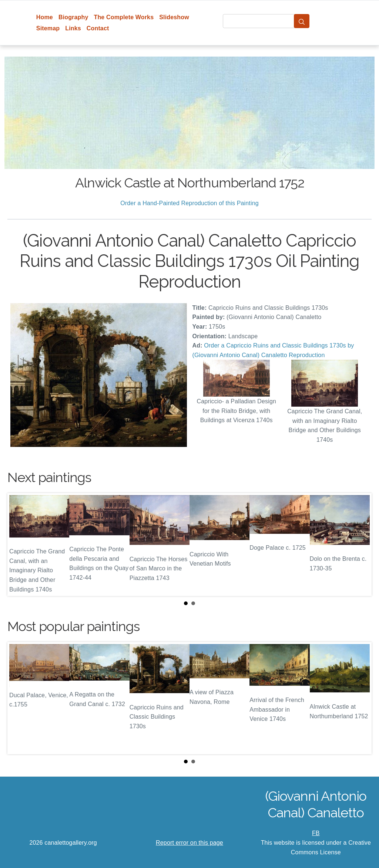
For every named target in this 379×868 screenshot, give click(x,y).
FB (316, 833)
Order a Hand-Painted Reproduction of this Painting (189, 203)
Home (45, 17)
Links (73, 28)
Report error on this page (189, 843)
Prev (19, 545)
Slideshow (174, 17)
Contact (98, 28)
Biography (73, 17)
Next (360, 545)
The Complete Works (124, 17)
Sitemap (48, 28)
